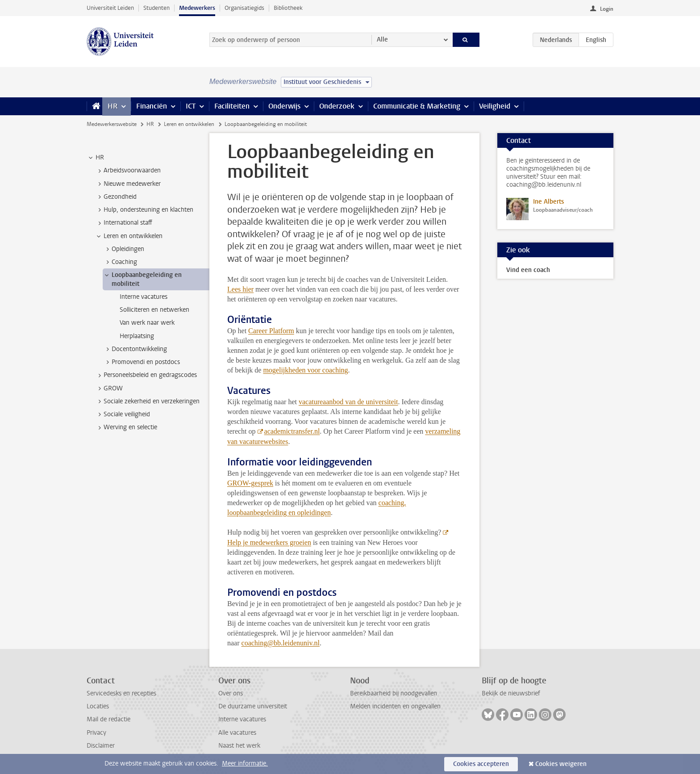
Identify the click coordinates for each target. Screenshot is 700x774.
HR (112, 106)
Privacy (96, 733)
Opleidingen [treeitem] (124, 249)
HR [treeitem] (96, 158)
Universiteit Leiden (110, 8)
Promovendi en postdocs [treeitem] (142, 362)
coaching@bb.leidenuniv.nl (281, 643)
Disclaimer (101, 746)
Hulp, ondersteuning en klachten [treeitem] (144, 210)
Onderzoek (337, 106)
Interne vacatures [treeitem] (144, 297)
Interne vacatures (242, 719)
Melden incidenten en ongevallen (395, 706)
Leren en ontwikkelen (189, 124)
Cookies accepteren (481, 764)
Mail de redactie (108, 719)
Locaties (98, 706)
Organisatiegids (244, 8)
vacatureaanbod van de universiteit (348, 402)
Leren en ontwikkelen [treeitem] (129, 236)
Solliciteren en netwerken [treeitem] (154, 310)
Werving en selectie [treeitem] (126, 427)
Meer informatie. (245, 764)
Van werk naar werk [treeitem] (147, 323)
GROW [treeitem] (109, 389)
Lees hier (240, 289)
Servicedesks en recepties (121, 693)
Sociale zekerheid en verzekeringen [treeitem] (147, 402)
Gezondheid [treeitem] (116, 197)
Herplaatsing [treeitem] (137, 336)
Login (607, 9)
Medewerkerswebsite (112, 124)
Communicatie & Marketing (417, 106)
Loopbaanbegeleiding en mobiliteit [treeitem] (142, 279)
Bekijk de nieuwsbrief (511, 693)
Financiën (152, 106)
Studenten (156, 8)
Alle (382, 40)
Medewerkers (197, 8)
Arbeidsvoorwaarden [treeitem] (128, 171)
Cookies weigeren (561, 764)
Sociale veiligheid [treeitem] (123, 414)
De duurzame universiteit (253, 706)
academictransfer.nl (292, 431)
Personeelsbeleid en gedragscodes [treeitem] (146, 375)
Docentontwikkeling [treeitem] (135, 349)
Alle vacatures (237, 733)
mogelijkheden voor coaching (305, 370)
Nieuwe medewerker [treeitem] (128, 184)
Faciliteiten (232, 106)
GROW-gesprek (250, 483)
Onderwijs (284, 106)
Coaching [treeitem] (120, 262)
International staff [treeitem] (124, 223)
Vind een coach (528, 270)
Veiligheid (495, 106)
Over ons (231, 693)
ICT (191, 106)
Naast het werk (239, 746)
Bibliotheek (288, 8)
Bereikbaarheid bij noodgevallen (394, 693)
